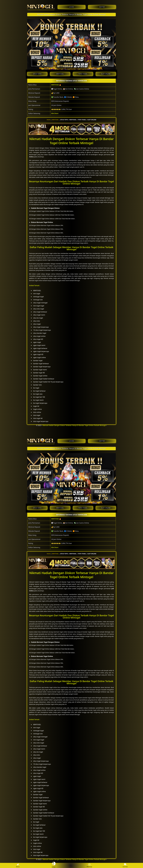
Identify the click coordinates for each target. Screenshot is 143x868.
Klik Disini (55, 113)
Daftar (54, 865)
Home (49, 120)
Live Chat (125, 865)
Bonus (18, 865)
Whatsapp (89, 865)
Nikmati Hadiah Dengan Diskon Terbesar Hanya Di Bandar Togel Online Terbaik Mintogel (71, 14)
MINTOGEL (55, 85)
